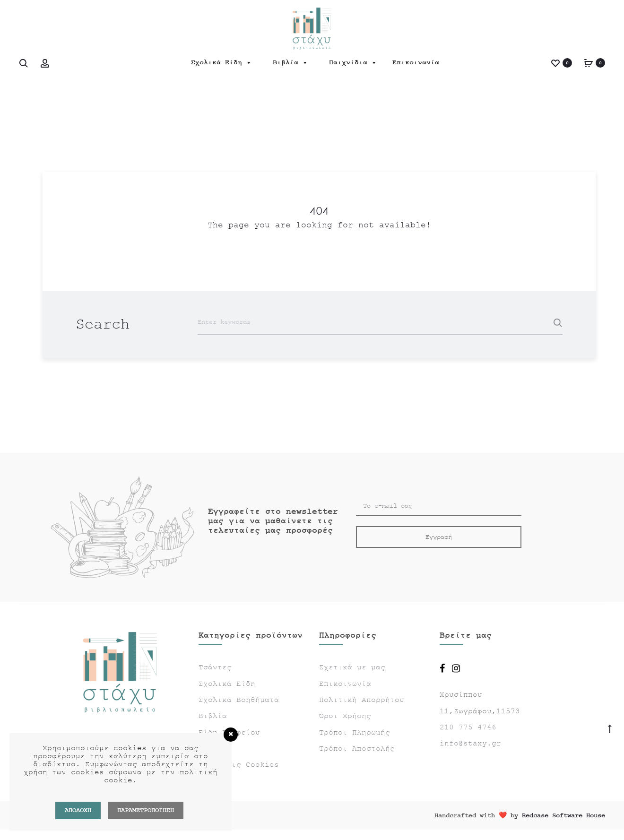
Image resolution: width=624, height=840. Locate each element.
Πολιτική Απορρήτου (362, 700)
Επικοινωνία (416, 63)
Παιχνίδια (353, 63)
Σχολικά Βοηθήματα (239, 700)
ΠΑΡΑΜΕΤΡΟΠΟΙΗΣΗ (146, 810)
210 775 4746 (468, 727)
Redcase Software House (563, 815)
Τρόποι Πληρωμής (355, 733)
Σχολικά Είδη (221, 63)
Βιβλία (290, 63)
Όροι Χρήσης (345, 716)
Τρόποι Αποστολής (357, 749)
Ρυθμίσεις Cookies (239, 765)
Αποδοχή (78, 810)
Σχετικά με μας (352, 667)
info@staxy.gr (470, 744)
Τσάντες (215, 667)
